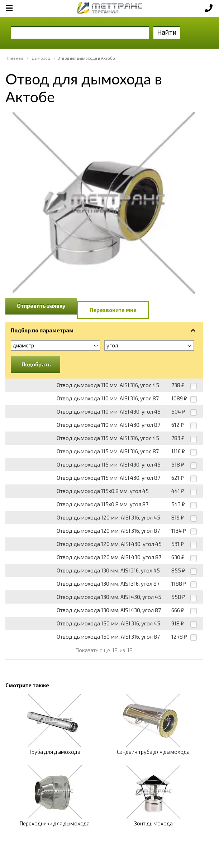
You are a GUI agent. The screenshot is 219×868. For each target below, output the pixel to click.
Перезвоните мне (113, 310)
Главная (15, 58)
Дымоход (41, 58)
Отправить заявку (41, 306)
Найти (167, 32)
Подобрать (36, 364)
